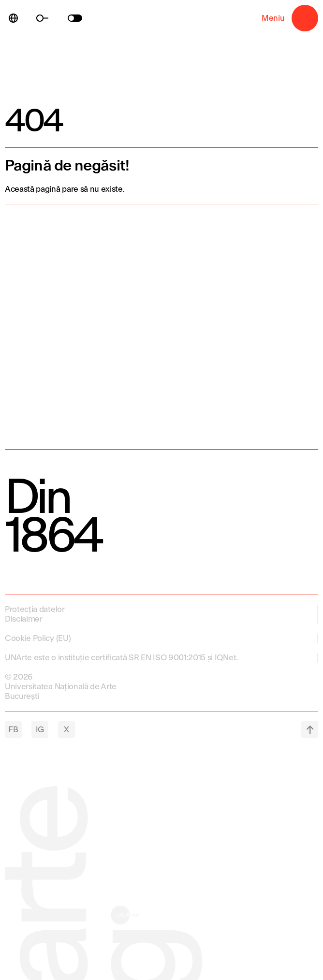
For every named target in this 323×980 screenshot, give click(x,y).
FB (13, 730)
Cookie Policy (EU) (38, 638)
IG (40, 730)
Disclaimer (24, 619)
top (310, 730)
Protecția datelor (35, 609)
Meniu (305, 18)
